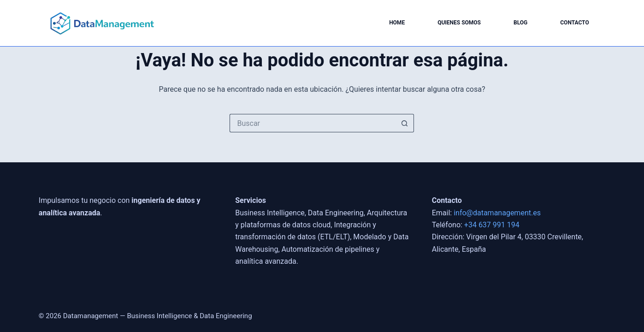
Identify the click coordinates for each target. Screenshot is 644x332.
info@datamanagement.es (497, 213)
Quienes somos (459, 23)
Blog (520, 23)
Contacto (574, 23)
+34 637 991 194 (492, 225)
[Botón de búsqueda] (405, 123)
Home (397, 23)
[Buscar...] (313, 123)
